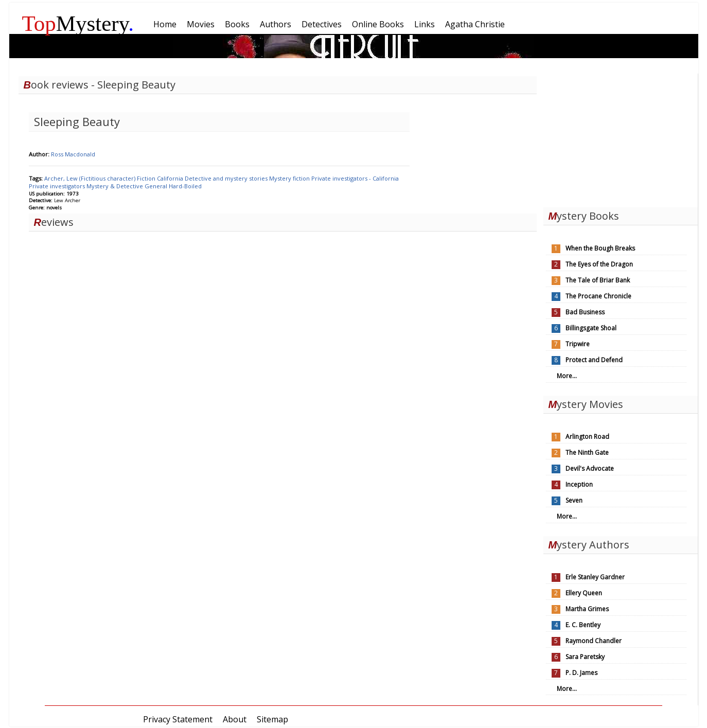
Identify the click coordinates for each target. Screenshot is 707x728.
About (235, 719)
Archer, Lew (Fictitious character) (91, 178)
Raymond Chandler (594, 641)
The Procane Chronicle (598, 296)
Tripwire (578, 344)
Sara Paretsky (585, 657)
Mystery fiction (290, 178)
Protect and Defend (594, 360)
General (157, 186)
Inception (579, 484)
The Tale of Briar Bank (598, 280)
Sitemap (272, 719)
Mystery (78, 23)
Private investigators (58, 186)
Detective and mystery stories (227, 178)
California (171, 178)
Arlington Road (587, 437)
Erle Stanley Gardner (595, 577)
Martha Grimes (587, 609)
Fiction (147, 178)
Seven (574, 500)
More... (567, 376)
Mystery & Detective (116, 186)
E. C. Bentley (583, 625)
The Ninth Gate (587, 452)
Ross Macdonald (73, 154)
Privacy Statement (178, 719)
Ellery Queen (584, 593)
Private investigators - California (355, 178)
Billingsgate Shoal (591, 328)
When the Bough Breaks (600, 248)
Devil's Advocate (590, 468)
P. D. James (581, 673)
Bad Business (585, 312)
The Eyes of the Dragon (599, 264)
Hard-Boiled (185, 186)
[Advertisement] (621, 138)
